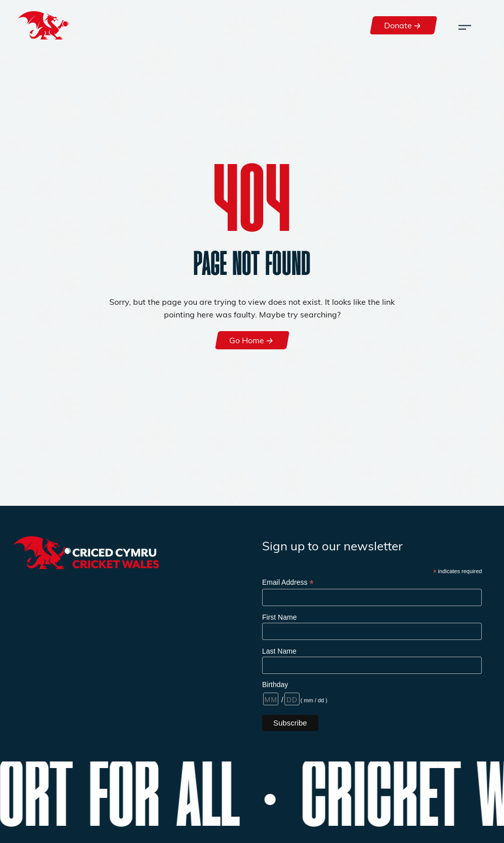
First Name (279, 617)
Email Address (288, 583)
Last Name (279, 651)
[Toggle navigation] (465, 25)
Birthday (275, 685)
